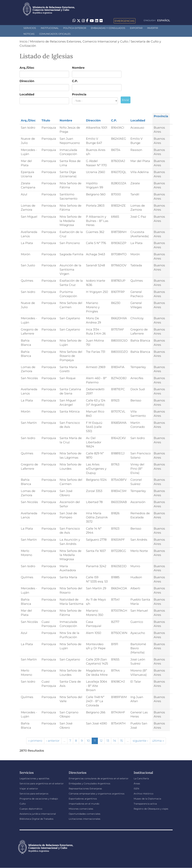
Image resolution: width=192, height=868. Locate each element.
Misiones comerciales (81, 809)
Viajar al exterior (29, 789)
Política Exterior (75, 28)
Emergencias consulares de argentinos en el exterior (99, 778)
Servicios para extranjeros (34, 794)
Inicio (23, 42)
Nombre (78, 68)
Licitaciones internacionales (85, 819)
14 (115, 741)
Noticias (29, 34)
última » (158, 741)
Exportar (136, 28)
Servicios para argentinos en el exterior (42, 784)
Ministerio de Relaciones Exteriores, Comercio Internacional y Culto (79, 42)
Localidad (27, 94)
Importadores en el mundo (84, 804)
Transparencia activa (145, 804)
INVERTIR (153, 28)
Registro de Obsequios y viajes (151, 809)
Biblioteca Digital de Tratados (36, 819)
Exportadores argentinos (83, 799)
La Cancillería (141, 778)
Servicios (30, 28)
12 (101, 741)
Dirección (27, 81)
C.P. (75, 81)
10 (88, 741)
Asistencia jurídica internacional (38, 814)
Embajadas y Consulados (108, 28)
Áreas (137, 784)
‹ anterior (53, 741)
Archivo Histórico (144, 794)
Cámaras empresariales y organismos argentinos (97, 794)
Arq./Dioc (27, 68)
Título (46, 120)
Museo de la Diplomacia (147, 799)
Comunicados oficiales (55, 34)
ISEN (136, 789)
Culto (23, 804)
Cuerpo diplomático (31, 809)
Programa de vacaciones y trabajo (39, 799)
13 (108, 741)
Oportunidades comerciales (85, 814)
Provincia (79, 94)
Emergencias (125, 21)
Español (164, 20)
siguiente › (140, 741)
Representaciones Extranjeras (85, 789)
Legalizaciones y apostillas (34, 778)
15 (121, 741)
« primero (35, 741)
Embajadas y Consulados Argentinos (89, 784)
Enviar (126, 100)
